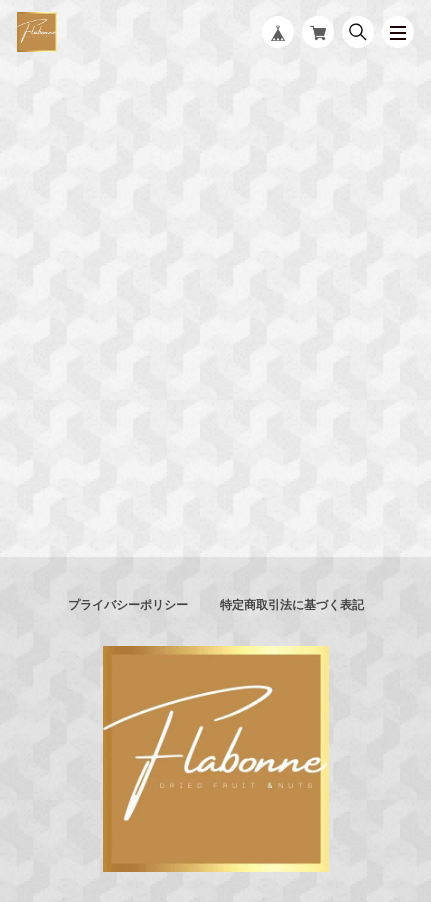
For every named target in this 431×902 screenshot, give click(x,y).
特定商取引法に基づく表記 (292, 605)
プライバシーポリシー (128, 605)
